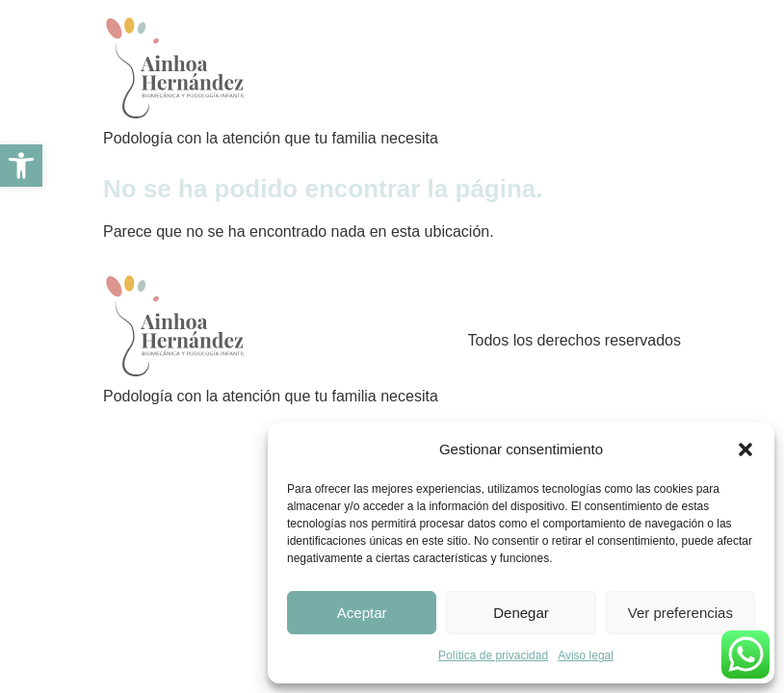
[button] (745, 449)
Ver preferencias (680, 613)
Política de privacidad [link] (493, 655)
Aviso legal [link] (586, 655)
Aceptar (362, 613)
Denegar (521, 613)
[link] (21, 166)
